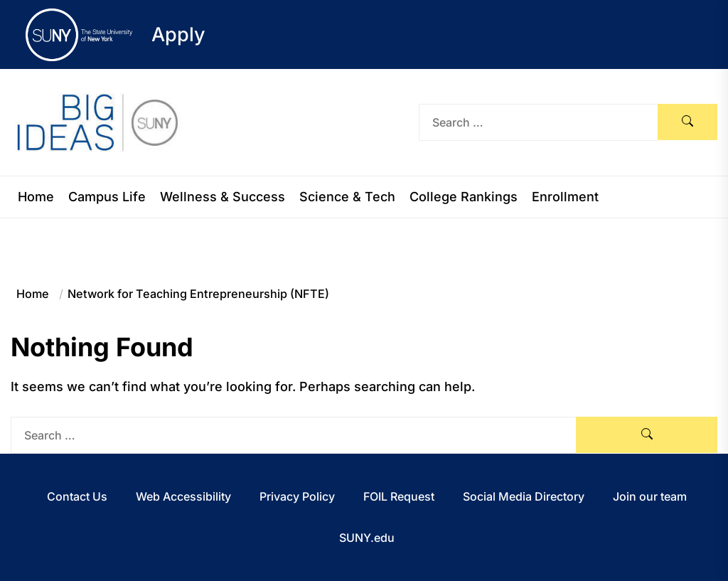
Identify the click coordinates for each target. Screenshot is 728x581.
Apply (178, 34)
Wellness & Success (223, 197)
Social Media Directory (524, 496)
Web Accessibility (183, 496)
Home (36, 197)
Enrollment (565, 197)
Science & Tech (347, 197)
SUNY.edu (367, 538)
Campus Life (107, 197)
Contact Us (77, 496)
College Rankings (464, 197)
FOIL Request (399, 496)
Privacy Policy (297, 496)
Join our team (650, 496)
